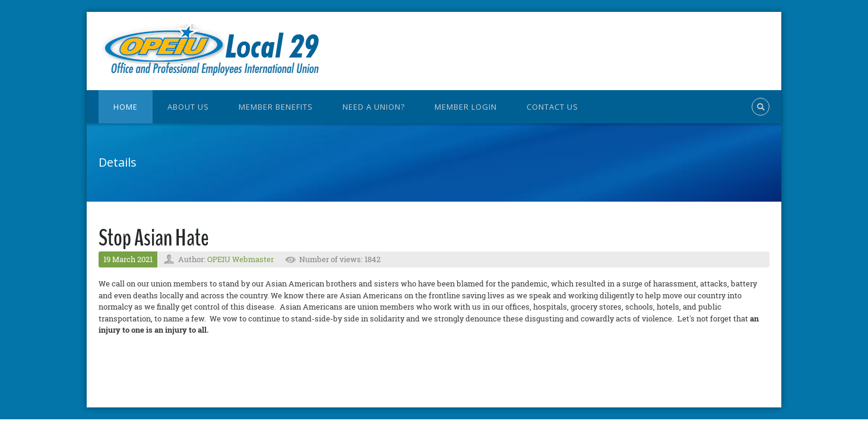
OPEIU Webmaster (240, 259)
